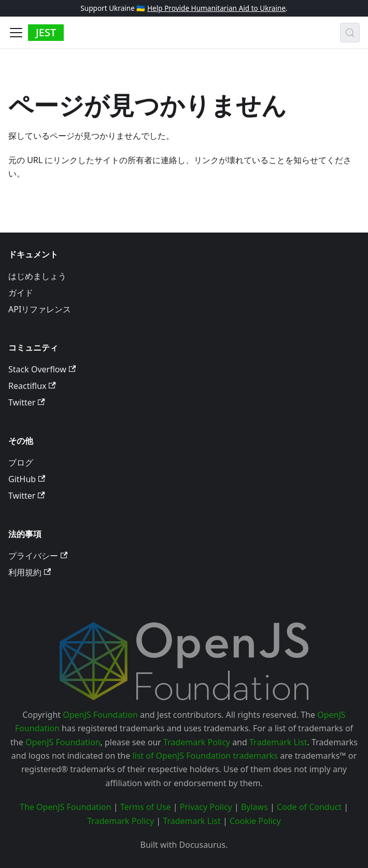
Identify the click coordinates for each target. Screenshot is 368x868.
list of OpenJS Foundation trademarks (205, 756)
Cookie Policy (255, 821)
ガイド (21, 293)
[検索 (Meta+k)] (350, 33)
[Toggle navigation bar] (16, 33)
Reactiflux (32, 386)
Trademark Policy (197, 742)
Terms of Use (146, 807)
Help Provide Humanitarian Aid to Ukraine (216, 8)
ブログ (21, 462)
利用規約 (30, 572)
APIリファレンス (40, 309)
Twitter (27, 402)
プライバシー (38, 556)
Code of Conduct (309, 807)
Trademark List (278, 742)
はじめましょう (37, 276)
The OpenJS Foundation (66, 807)
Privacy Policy (206, 807)
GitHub (27, 479)
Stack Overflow (42, 369)
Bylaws (254, 807)
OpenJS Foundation (100, 715)
